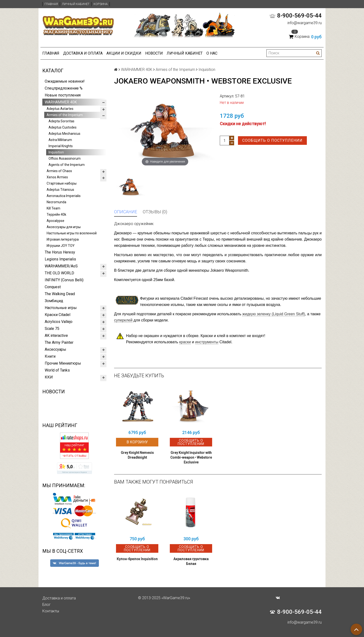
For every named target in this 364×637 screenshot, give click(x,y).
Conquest (53, 287)
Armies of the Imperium (65, 115)
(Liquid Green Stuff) (274, 314)
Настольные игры (61, 308)
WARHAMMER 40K (61, 102)
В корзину (137, 442)
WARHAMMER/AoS (61, 266)
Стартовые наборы (62, 183)
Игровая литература (63, 239)
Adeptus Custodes (63, 127)
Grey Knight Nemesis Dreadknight (137, 455)
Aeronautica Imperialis (64, 196)
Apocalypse (55, 221)
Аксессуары (55, 349)
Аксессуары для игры (64, 227)
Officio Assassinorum (65, 158)
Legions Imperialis (60, 259)
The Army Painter (59, 342)
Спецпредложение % (64, 88)
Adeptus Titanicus (60, 190)
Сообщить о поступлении (272, 140)
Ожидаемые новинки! (65, 81)
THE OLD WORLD (59, 273)
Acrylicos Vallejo (59, 322)
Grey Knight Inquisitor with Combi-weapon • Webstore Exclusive (191, 457)
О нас (212, 53)
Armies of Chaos (59, 171)
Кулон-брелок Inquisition (137, 559)
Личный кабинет (76, 4)
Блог (47, 605)
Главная (51, 4)
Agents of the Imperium (67, 165)
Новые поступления (63, 95)
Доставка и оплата (83, 53)
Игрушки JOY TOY (61, 246)
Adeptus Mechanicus (64, 134)
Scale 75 (52, 329)
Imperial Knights (61, 146)
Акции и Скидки (124, 53)
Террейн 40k (56, 214)
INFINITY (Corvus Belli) (64, 280)
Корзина (101, 4)
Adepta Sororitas (61, 121)
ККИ (49, 377)
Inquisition (56, 152)
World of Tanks (57, 370)
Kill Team (53, 208)
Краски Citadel (58, 315)
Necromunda (56, 202)
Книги (50, 356)
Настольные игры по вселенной (72, 233)
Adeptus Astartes (60, 109)
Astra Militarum (60, 140)
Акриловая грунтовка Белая (191, 561)
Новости (154, 53)
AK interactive (56, 335)
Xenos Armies (57, 177)
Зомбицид (54, 301)
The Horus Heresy (60, 252)
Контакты (51, 611)
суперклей (123, 320)
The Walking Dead (60, 294)
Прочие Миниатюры (63, 363)
